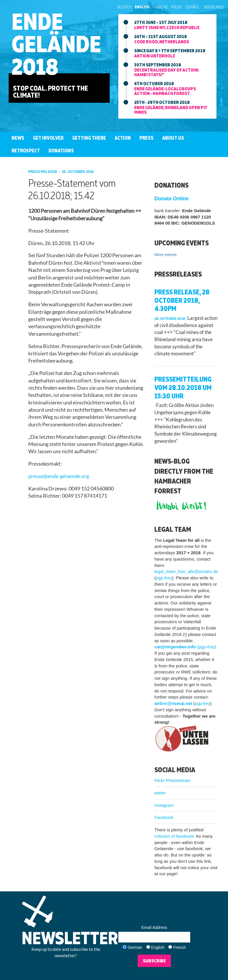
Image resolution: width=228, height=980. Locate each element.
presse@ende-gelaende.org (59, 476)
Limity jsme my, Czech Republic (167, 27)
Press (146, 138)
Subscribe (154, 961)
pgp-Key (164, 578)
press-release (43, 172)
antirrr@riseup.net (173, 703)
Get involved (48, 138)
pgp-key (202, 703)
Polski (177, 7)
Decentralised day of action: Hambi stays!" (167, 72)
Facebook (164, 817)
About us (173, 138)
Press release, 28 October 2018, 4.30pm (182, 300)
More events (166, 255)
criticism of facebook (174, 836)
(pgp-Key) (207, 647)
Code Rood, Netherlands (162, 42)
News (18, 138)
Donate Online (172, 199)
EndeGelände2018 (56, 44)
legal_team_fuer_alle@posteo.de (186, 571)
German (135, 947)
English (142, 7)
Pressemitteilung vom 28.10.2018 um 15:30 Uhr (183, 387)
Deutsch (124, 7)
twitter (160, 793)
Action (123, 138)
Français (160, 7)
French (180, 947)
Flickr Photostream (172, 780)
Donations (61, 151)
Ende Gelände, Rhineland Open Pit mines (171, 110)
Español (192, 7)
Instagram (164, 805)
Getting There (89, 138)
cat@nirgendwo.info (175, 647)
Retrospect (26, 151)
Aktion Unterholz (155, 56)
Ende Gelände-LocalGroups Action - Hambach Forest (165, 91)
